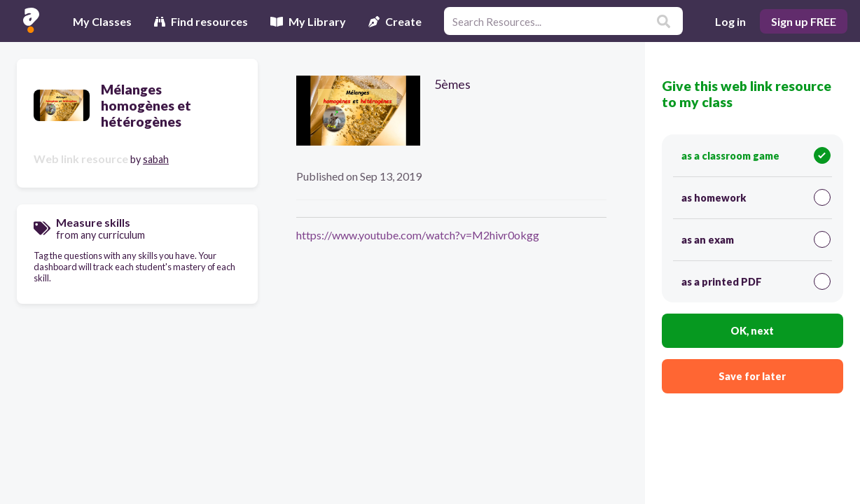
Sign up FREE (804, 21)
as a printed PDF (756, 281)
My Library (308, 21)
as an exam (756, 239)
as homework (756, 197)
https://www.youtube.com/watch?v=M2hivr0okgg (418, 235)
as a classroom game (756, 155)
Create (395, 21)
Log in (730, 21)
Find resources (201, 21)
